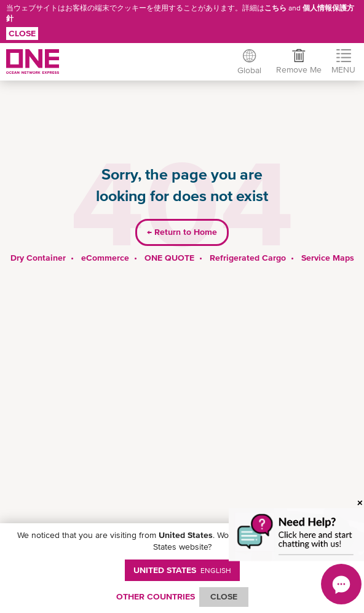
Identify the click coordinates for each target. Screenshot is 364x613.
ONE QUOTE (169, 258)
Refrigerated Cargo (248, 258)
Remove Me (299, 69)
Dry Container (38, 258)
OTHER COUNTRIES (156, 596)
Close (22, 33)
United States (182, 570)
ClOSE (224, 596)
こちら (275, 8)
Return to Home (182, 232)
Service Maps (328, 258)
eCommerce (105, 258)
